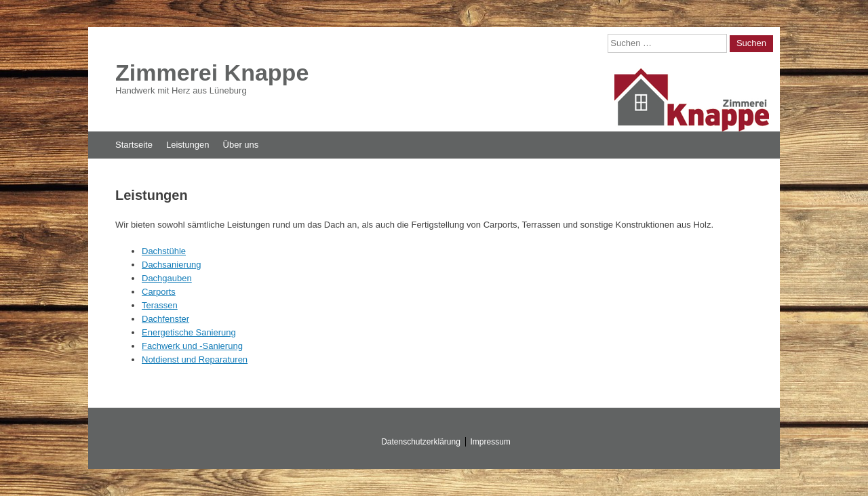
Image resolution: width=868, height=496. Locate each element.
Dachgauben (167, 278)
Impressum (491, 442)
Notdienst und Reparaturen (195, 359)
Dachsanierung (171, 265)
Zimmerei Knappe (212, 73)
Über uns (241, 145)
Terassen (160, 305)
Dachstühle (164, 251)
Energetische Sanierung (189, 332)
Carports (159, 292)
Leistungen (188, 145)
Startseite (134, 145)
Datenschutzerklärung (421, 442)
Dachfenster (165, 319)
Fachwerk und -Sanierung (192, 346)
